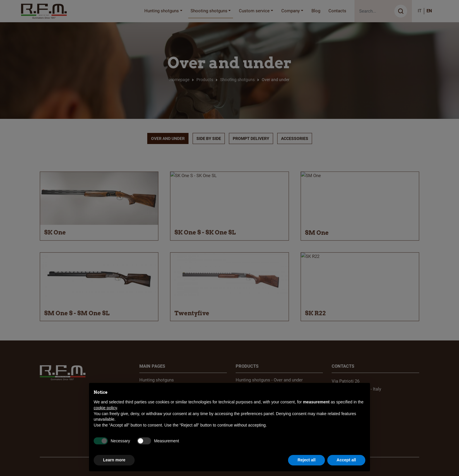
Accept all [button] (346, 460)
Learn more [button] (114, 460)
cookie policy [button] (105, 408)
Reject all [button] (306, 460)
